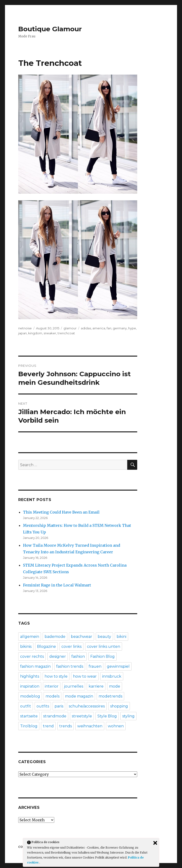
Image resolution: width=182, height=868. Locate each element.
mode (115, 686)
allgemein (30, 637)
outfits (43, 706)
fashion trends (70, 666)
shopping (119, 706)
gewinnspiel (118, 666)
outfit (26, 706)
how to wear (85, 676)
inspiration (30, 686)
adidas (86, 328)
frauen (95, 666)
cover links (71, 647)
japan (23, 333)
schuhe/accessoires (87, 706)
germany (120, 328)
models (52, 696)
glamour (70, 328)
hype (132, 328)
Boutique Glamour (50, 29)
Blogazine (46, 647)
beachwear (82, 637)
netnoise (25, 328)
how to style (56, 676)
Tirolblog (29, 726)
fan (109, 328)
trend (48, 726)
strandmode (55, 716)
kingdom (35, 333)
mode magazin (79, 696)
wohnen (116, 726)
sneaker (50, 333)
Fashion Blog (102, 656)
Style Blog (107, 716)
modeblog (30, 696)
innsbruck (112, 676)
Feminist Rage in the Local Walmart (57, 585)
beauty (104, 637)
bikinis (26, 647)
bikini (121, 637)
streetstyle (82, 716)
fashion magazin (35, 666)
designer (58, 656)
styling (128, 716)
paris (59, 706)
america (99, 328)
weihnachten (90, 726)
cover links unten (104, 647)
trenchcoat (66, 333)
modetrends (110, 696)
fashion (78, 656)
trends (66, 726)
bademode (55, 637)
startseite (29, 716)
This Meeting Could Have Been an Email (61, 512)
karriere (96, 686)
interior (52, 686)
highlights (30, 676)
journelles (74, 686)
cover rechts (32, 656)
